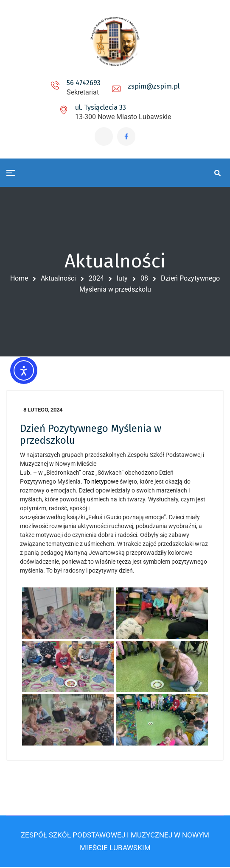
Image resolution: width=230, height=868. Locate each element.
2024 (96, 279)
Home (19, 279)
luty (122, 279)
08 (144, 279)
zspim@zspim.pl (154, 86)
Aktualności (58, 279)
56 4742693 (84, 83)
